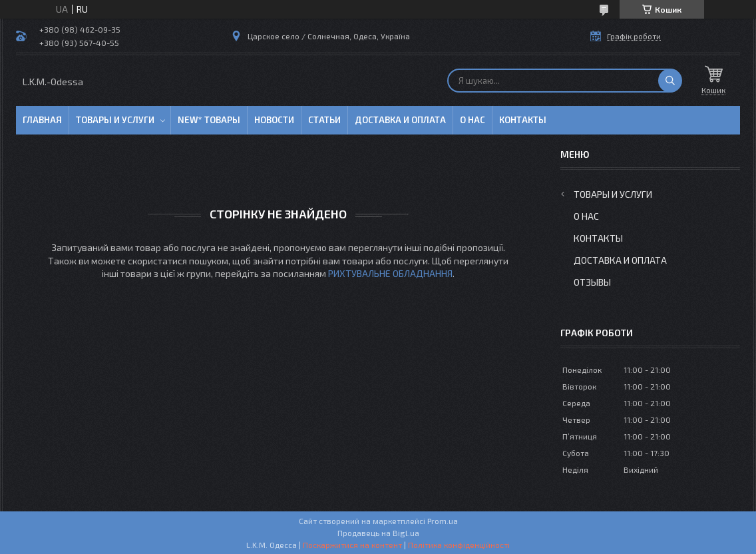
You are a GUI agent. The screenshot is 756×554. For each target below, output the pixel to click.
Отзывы (592, 282)
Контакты (523, 120)
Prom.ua (443, 521)
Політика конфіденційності (459, 545)
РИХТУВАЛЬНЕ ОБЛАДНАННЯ (390, 273)
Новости (274, 120)
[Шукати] (670, 81)
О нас (472, 120)
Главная (42, 120)
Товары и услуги (115, 120)
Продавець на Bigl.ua (378, 533)
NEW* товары (209, 120)
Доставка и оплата (400, 120)
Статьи (324, 120)
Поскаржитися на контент (352, 545)
